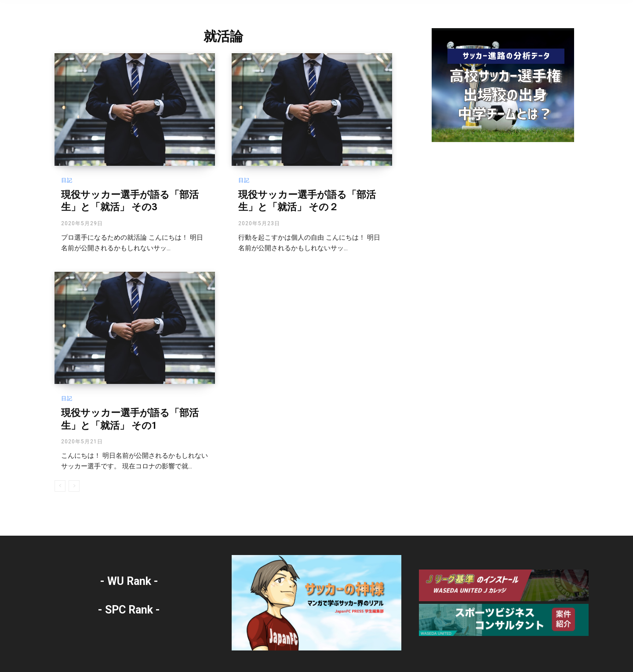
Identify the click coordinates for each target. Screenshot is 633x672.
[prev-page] (60, 486)
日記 (67, 180)
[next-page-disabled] (74, 486)
